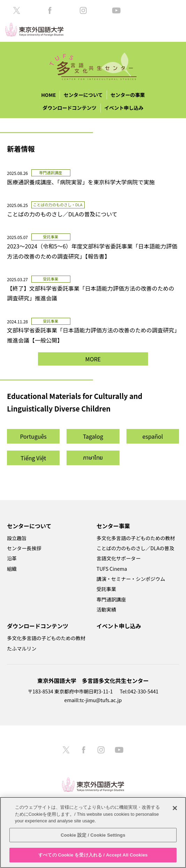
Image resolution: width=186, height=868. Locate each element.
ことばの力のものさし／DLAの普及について (62, 214)
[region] (93, 832)
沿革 (12, 558)
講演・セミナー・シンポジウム (131, 579)
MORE (93, 359)
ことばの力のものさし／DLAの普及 (135, 548)
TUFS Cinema (112, 569)
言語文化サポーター (119, 558)
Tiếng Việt (33, 458)
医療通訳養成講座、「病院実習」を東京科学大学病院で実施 (84, 182)
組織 (12, 569)
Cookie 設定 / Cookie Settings (93, 835)
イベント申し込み (124, 108)
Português (33, 436)
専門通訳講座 (111, 599)
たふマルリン (22, 648)
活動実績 (106, 609)
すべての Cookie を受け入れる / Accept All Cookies (93, 855)
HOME (48, 95)
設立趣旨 (17, 538)
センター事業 (113, 526)
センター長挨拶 (24, 548)
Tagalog (93, 436)
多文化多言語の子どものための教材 (136, 538)
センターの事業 (128, 95)
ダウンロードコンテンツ (69, 108)
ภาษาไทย (93, 458)
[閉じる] (175, 808)
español (153, 436)
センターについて (83, 95)
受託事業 (106, 589)
